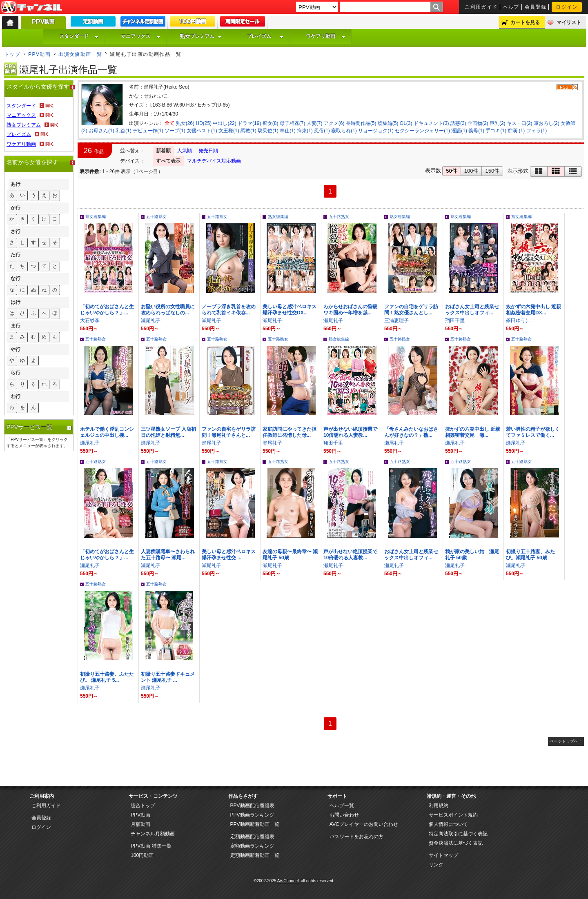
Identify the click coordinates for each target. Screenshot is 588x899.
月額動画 (140, 824)
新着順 (163, 151)
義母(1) (476, 131)
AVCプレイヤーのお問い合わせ (364, 824)
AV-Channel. (288, 881)
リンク (436, 865)
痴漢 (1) (516, 131)
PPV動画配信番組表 (252, 806)
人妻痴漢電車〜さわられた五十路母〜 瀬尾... (168, 555)
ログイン (567, 7)
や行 (16, 349)
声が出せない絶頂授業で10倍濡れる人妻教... (350, 432)
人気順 (185, 151)
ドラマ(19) (249, 123)
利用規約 (439, 806)
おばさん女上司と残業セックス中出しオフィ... (472, 310)
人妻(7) (315, 123)
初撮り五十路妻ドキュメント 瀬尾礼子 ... (168, 677)
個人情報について (448, 824)
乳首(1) (124, 131)
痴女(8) (271, 123)
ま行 (16, 326)
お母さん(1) (101, 131)
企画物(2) (478, 123)
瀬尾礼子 (151, 320)
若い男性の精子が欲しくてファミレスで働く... (533, 432)
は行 (16, 302)
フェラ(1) (537, 131)
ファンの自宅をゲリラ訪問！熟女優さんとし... (411, 310)
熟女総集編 (96, 217)
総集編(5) (388, 123)
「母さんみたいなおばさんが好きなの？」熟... (411, 432)
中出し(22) (224, 123)
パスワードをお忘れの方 (356, 837)
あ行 (16, 184)
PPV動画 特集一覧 (151, 846)
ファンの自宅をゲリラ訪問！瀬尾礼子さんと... (229, 432)
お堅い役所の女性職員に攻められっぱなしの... (168, 310)
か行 (16, 208)
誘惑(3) (458, 123)
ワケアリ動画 (325, 36)
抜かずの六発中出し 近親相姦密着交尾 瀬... (473, 432)
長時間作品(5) (361, 123)
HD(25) (204, 123)
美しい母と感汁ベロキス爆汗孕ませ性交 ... (229, 555)
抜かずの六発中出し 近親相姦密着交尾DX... (533, 310)
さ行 (16, 231)
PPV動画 (39, 54)
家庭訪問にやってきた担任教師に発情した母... (290, 432)
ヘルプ (511, 7)
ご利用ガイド (481, 7)
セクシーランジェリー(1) (422, 131)
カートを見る (525, 22)
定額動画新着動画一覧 (255, 855)
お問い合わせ (344, 815)
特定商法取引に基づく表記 (458, 834)
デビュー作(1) (148, 131)
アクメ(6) (334, 123)
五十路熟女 (156, 217)
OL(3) (406, 123)
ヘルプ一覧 (342, 806)
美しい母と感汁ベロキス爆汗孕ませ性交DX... (290, 310)
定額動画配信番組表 (252, 837)
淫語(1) (459, 131)
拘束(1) (305, 131)
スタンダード (79, 36)
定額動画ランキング (252, 846)
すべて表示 (168, 161)
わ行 (16, 396)
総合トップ (143, 806)
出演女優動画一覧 (80, 54)
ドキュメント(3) (431, 123)
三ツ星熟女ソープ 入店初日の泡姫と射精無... (168, 432)
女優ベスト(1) (202, 131)
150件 (492, 171)
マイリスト (569, 22)
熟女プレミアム (201, 36)
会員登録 (536, 7)
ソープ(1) (175, 131)
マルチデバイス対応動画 (214, 161)
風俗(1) (322, 131)
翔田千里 (455, 320)
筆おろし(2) (547, 123)
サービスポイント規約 (453, 815)
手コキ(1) (496, 131)
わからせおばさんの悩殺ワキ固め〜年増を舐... (350, 310)
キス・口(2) (520, 123)
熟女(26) (185, 123)
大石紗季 (90, 320)
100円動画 (142, 855)
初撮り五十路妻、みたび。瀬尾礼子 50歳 (530, 555)
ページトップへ (564, 741)
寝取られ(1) (344, 131)
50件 (451, 171)
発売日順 (208, 151)
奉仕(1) (288, 131)
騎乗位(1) (268, 131)
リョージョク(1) (376, 131)
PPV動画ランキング (252, 815)
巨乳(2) (498, 123)
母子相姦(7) (293, 123)
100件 (471, 171)
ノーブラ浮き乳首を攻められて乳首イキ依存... (229, 310)
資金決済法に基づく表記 (456, 843)
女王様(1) (229, 131)
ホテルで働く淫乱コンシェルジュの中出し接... (107, 432)
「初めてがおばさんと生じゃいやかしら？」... (107, 310)
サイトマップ (443, 855)
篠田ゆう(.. (518, 320)
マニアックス (140, 36)
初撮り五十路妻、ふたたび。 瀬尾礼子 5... (107, 677)
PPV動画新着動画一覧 (255, 824)
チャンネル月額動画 (153, 834)
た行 (16, 255)
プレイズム (265, 36)
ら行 (16, 373)
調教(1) (248, 131)
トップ (12, 54)
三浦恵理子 (396, 320)
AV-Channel (31, 7)
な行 (16, 278)
